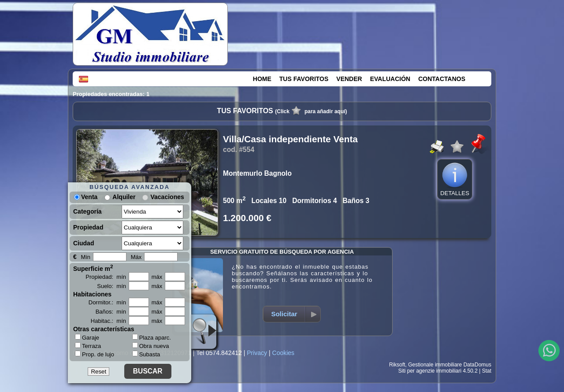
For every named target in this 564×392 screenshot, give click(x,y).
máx (157, 277)
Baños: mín (111, 312)
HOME (262, 79)
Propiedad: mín (106, 277)
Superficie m (93, 268)
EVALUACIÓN (390, 79)
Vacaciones (167, 197)
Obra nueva (151, 346)
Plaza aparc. (152, 338)
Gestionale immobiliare (435, 365)
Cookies (284, 353)
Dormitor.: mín (107, 302)
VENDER (349, 79)
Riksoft (397, 365)
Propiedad (88, 227)
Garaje (87, 337)
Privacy (257, 353)
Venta (86, 197)
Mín (85, 257)
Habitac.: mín (108, 321)
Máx (136, 257)
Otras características (104, 329)
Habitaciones (92, 294)
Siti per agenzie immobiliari (430, 371)
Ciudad (83, 243)
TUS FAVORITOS (304, 79)
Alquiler (124, 197)
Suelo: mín (111, 286)
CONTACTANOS (442, 79)
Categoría (87, 211)
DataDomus (477, 365)
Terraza (88, 346)
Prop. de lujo (95, 354)
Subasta (146, 354)
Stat (487, 371)
